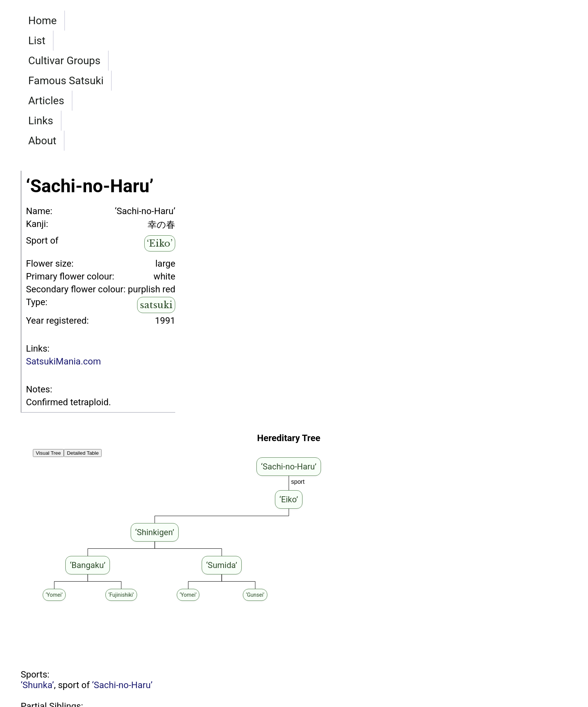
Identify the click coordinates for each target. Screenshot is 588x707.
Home (42, 80)
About (392, 80)
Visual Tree (48, 393)
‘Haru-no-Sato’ (49, 656)
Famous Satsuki (231, 80)
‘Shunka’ (37, 625)
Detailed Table (83, 393)
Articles (303, 80)
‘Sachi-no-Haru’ (122, 625)
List (81, 80)
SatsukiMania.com (64, 301)
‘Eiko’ (160, 183)
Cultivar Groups (142, 80)
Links (349, 80)
